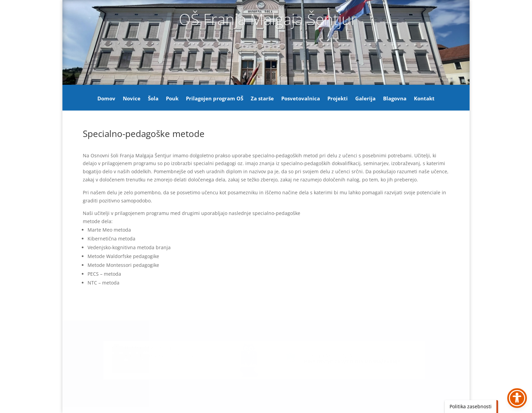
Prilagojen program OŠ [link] (215, 99)
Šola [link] (153, 99)
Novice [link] (132, 99)
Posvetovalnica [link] (301, 99)
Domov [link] (106, 99)
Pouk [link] (172, 99)
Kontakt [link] (424, 99)
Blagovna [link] (395, 99)
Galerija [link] (365, 99)
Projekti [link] (338, 99)
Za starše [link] (262, 99)
